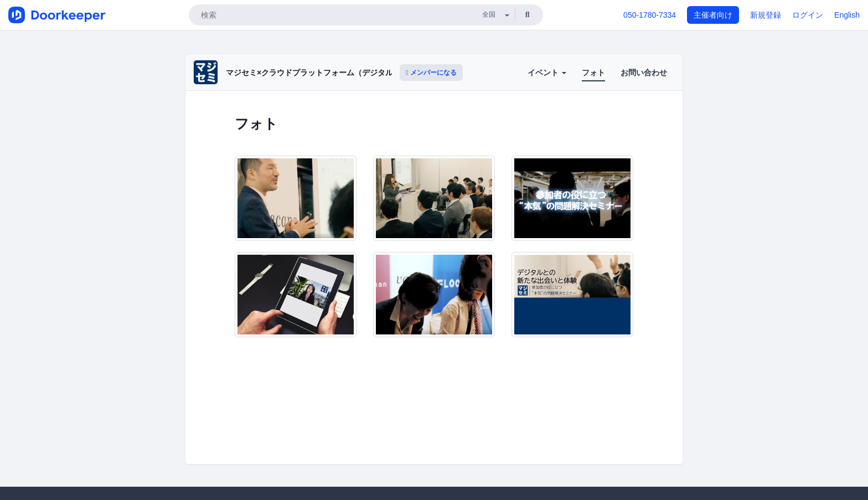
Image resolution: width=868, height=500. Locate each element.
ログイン (808, 15)
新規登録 (766, 15)
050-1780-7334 (650, 15)
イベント (547, 73)
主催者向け (713, 15)
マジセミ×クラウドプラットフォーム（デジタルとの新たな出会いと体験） (356, 73)
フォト (593, 73)
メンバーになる (431, 73)
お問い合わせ (644, 73)
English (847, 15)
